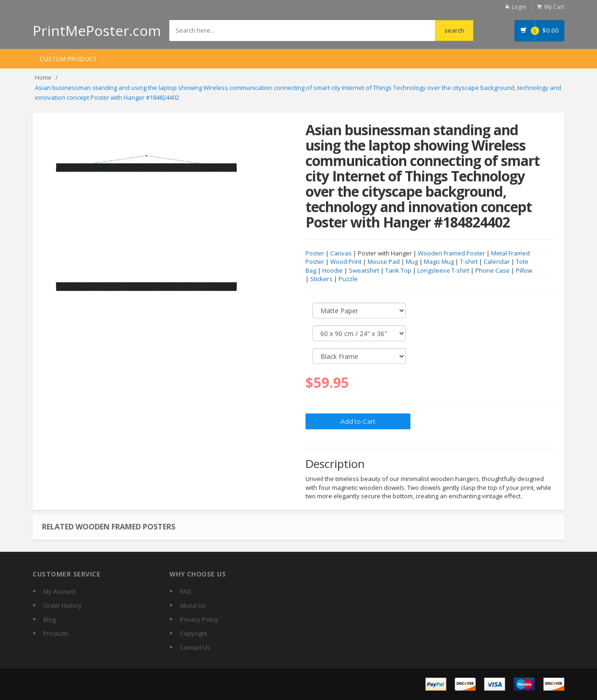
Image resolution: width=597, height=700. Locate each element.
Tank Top (398, 271)
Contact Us (195, 647)
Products (56, 633)
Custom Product (68, 59)
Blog (49, 619)
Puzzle (348, 279)
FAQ (186, 591)
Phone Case (493, 271)
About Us (193, 605)
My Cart (554, 7)
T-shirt (469, 262)
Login (519, 7)
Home (43, 78)
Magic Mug (439, 262)
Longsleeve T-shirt (443, 271)
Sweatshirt (364, 271)
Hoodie (333, 271)
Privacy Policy (199, 619)
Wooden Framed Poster (451, 254)
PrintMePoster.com (97, 31)
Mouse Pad (384, 262)
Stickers (321, 279)
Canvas (341, 254)
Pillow (524, 271)
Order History (62, 605)
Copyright (194, 633)
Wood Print (346, 262)
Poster (315, 254)
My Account (59, 591)
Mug (412, 262)
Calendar (497, 262)
